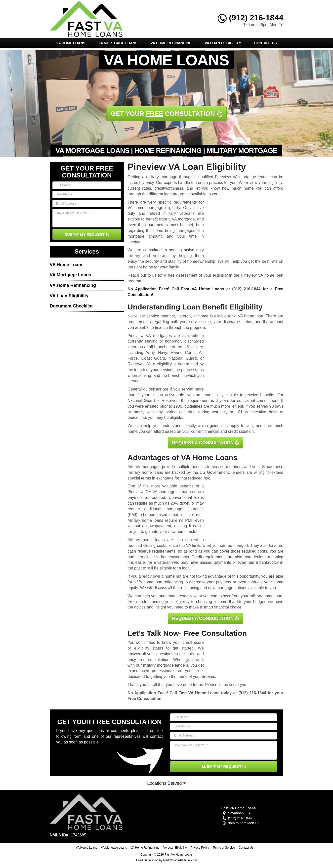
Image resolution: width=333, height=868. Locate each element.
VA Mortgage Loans (118, 43)
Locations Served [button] (166, 783)
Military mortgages (144, 467)
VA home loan (250, 316)
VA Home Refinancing (171, 43)
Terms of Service (224, 848)
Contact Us (266, 43)
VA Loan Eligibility (223, 43)
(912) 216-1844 (250, 18)
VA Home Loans (71, 43)
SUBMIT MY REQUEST (87, 234)
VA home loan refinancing (160, 582)
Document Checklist (71, 306)
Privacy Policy (200, 848)
